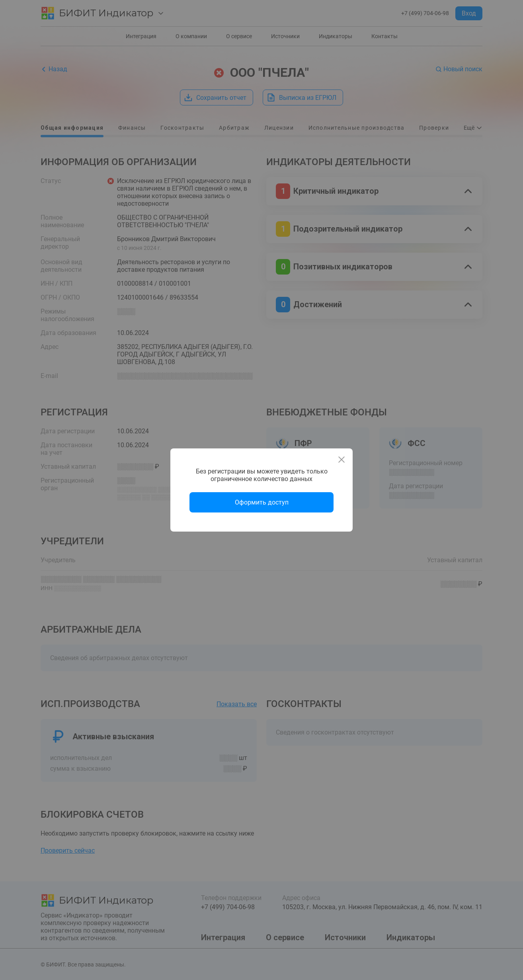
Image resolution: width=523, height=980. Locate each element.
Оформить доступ (262, 502)
